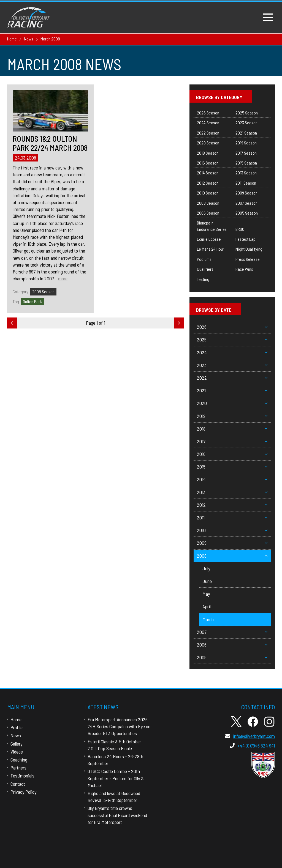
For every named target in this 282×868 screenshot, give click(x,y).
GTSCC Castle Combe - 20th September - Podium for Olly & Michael (116, 778)
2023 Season (246, 123)
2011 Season (246, 183)
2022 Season (208, 133)
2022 (232, 378)
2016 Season (208, 163)
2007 (232, 632)
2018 (232, 429)
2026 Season (208, 113)
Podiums (204, 259)
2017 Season (246, 153)
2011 (232, 517)
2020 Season (208, 143)
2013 (232, 492)
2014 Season (208, 173)
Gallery (16, 744)
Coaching (19, 760)
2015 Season (246, 163)
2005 (232, 657)
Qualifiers (205, 269)
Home (16, 719)
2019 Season (246, 143)
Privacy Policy (23, 792)
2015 (232, 467)
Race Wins (244, 269)
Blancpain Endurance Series (212, 226)
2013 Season (246, 173)
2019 (232, 416)
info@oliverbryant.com (250, 736)
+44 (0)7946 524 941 (252, 746)
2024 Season (208, 123)
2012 (232, 505)
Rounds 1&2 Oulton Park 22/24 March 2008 (50, 143)
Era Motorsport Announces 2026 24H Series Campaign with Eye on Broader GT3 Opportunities (119, 726)
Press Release (248, 259)
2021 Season (246, 133)
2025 (232, 339)
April (207, 606)
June (207, 581)
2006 (232, 645)
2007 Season (246, 203)
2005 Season (247, 213)
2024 (232, 352)
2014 (232, 479)
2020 (232, 403)
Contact (18, 784)
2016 (232, 454)
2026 (232, 327)
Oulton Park (32, 301)
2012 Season (208, 183)
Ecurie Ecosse (209, 239)
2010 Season (208, 193)
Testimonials (22, 776)
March (208, 619)
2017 (232, 441)
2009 (232, 543)
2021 (232, 390)
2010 (232, 530)
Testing (203, 279)
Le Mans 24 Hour (211, 249)
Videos (17, 752)
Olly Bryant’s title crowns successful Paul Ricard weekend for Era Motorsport (117, 815)
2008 (232, 556)
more (63, 278)
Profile (17, 727)
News (16, 735)
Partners (18, 768)
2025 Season (247, 113)
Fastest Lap (246, 239)
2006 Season (208, 213)
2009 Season (246, 193)
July (206, 568)
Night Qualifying (249, 249)
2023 (232, 365)
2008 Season (43, 291)
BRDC (240, 229)
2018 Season (208, 153)
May (206, 594)
